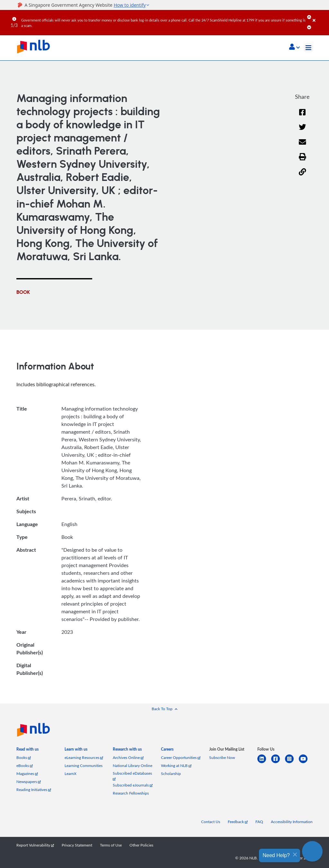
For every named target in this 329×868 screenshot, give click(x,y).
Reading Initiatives (34, 790)
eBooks (25, 766)
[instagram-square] (292, 763)
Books (24, 757)
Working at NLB (176, 766)
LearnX (71, 774)
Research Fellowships (131, 793)
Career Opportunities (181, 757)
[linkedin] (264, 763)
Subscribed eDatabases (132, 776)
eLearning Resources (84, 757)
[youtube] (306, 763)
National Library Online (133, 766)
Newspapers (29, 782)
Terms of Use (111, 845)
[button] (294, 47)
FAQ (259, 822)
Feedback (238, 822)
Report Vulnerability (35, 845)
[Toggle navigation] (308, 48)
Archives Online (128, 757)
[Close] (320, 16)
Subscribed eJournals (133, 785)
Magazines (27, 774)
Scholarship (171, 774)
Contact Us (211, 822)
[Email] (302, 146)
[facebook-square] (278, 763)
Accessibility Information (292, 822)
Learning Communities (84, 766)
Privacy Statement (77, 845)
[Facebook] (302, 116)
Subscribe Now (222, 757)
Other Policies (141, 845)
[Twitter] (302, 131)
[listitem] (27, 750)
